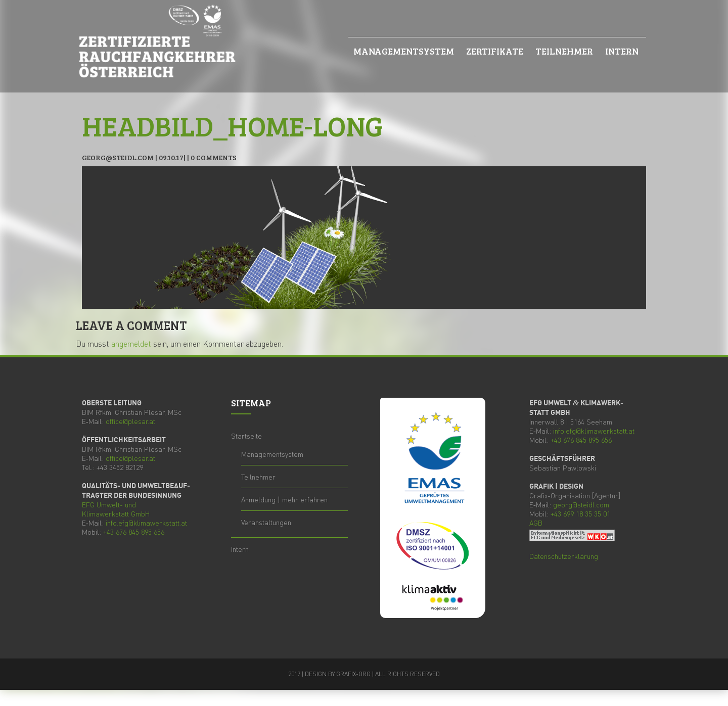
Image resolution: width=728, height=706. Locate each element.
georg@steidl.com (581, 504)
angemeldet (131, 343)
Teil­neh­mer (564, 51)
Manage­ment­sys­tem (404, 51)
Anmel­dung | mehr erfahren (284, 499)
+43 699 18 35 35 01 (580, 513)
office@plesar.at (130, 421)
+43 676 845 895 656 (134, 532)
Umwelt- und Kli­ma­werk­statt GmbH (116, 509)
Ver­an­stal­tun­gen (266, 522)
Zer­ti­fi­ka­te (495, 51)
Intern (622, 51)
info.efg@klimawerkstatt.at (146, 523)
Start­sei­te (246, 436)
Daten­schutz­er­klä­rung (564, 556)
